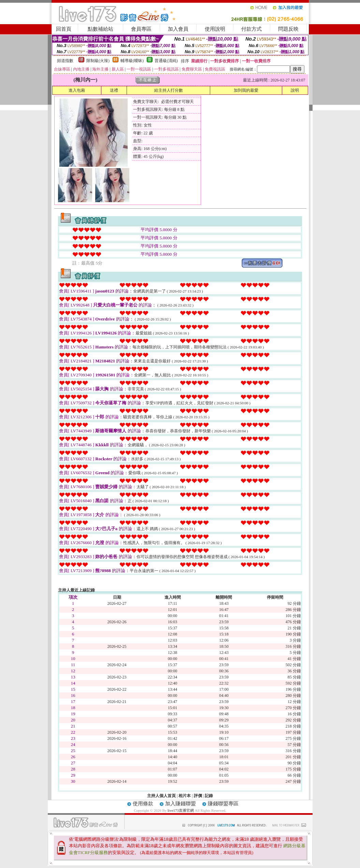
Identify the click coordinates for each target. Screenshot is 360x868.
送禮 (114, 90)
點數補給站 (100, 29)
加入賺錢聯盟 (181, 804)
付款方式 (251, 29)
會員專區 (141, 29)
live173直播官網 (181, 810)
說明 (295, 90)
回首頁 (64, 29)
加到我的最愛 (246, 90)
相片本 (185, 796)
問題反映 (288, 29)
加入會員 (178, 29)
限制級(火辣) (98, 61)
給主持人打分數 (169, 90)
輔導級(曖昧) (132, 61)
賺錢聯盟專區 (223, 804)
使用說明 (215, 29)
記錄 (209, 796)
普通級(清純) (166, 61)
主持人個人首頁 (161, 796)
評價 (198, 796)
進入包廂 (77, 90)
